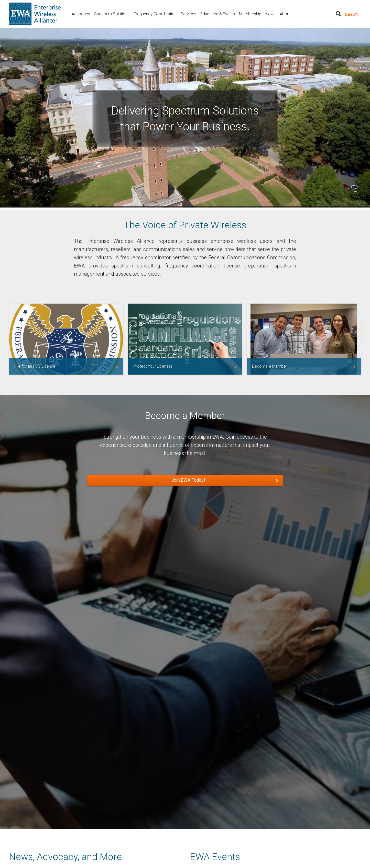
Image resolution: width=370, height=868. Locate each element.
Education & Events (218, 14)
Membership (250, 14)
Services (188, 14)
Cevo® (351, 14)
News (270, 14)
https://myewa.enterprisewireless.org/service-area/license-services (185, 339)
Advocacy (81, 14)
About (285, 14)
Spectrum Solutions (112, 14)
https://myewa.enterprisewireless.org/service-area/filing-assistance (66, 339)
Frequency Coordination (155, 14)
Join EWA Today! (188, 480)
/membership (304, 339)
